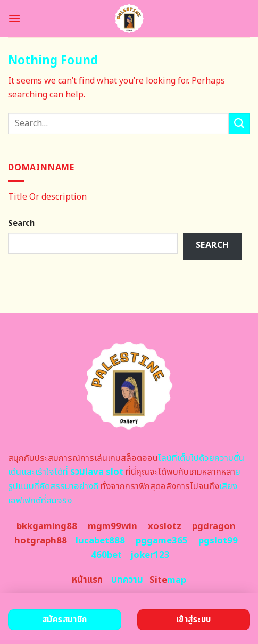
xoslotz (165, 526)
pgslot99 (218, 541)
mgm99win (113, 526)
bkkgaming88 (47, 526)
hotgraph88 (41, 541)
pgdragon (214, 526)
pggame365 (162, 541)
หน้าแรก (87, 580)
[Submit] (239, 124)
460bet (106, 555)
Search (21, 223)
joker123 (150, 555)
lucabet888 (100, 541)
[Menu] (14, 18)
